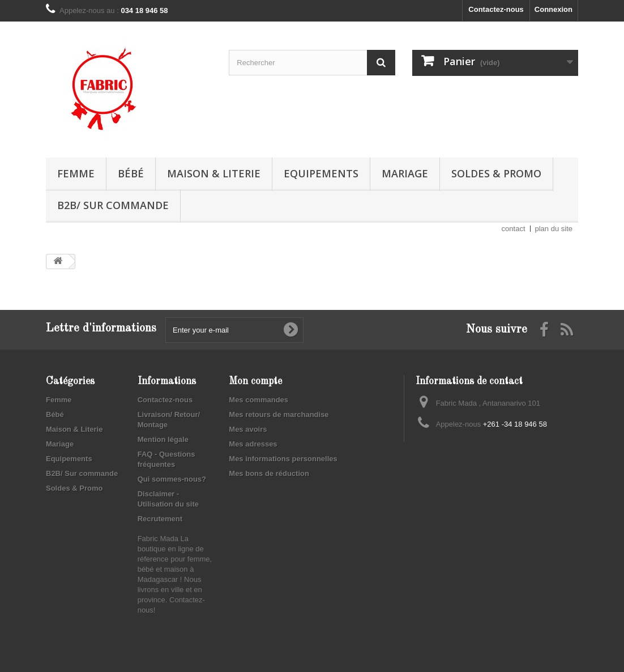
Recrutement (160, 519)
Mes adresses (253, 444)
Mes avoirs (248, 429)
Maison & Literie (214, 173)
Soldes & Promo (496, 173)
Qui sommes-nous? (172, 479)
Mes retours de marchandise (279, 414)
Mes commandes (258, 400)
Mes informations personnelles (283, 459)
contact (514, 229)
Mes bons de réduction (269, 473)
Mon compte (255, 381)
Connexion (554, 9)
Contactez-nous (496, 9)
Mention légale (163, 439)
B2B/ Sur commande (113, 205)
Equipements (321, 173)
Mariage (405, 173)
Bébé (131, 173)
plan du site (554, 229)
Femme (76, 173)
